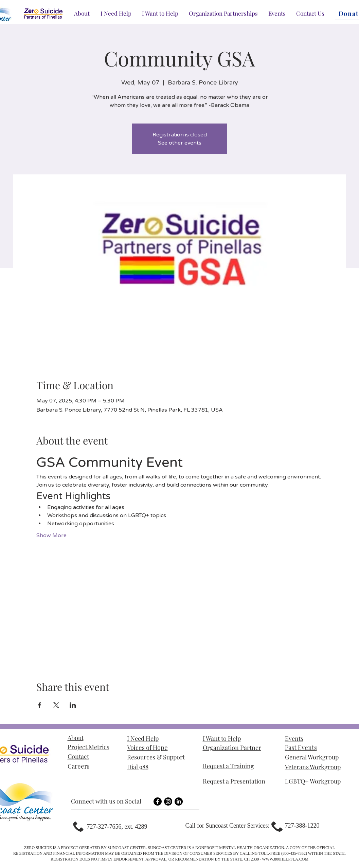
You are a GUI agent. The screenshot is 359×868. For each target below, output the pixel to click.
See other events (180, 143)
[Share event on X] (56, 705)
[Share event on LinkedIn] (73, 705)
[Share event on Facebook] (40, 705)
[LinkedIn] (179, 801)
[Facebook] (158, 801)
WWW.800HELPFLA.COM (285, 859)
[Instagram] (168, 801)
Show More (51, 535)
